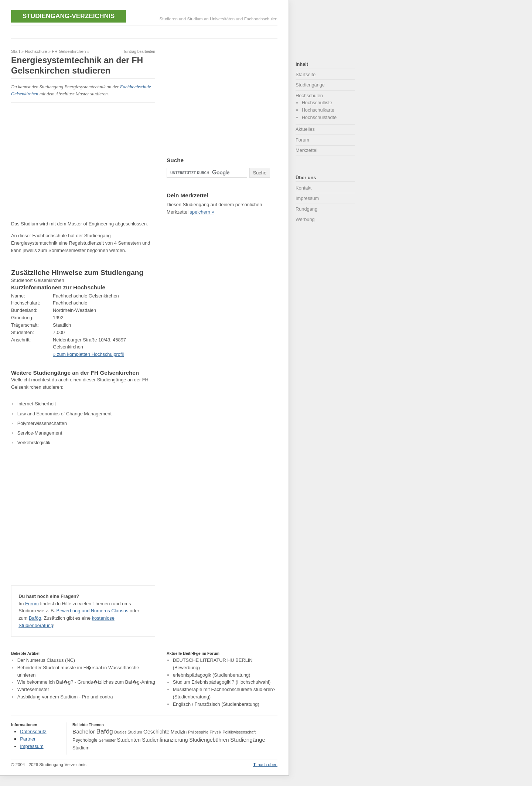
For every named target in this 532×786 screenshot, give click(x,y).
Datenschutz (33, 731)
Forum (32, 604)
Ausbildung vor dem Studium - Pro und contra (65, 697)
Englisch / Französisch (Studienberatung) (216, 704)
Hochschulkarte (318, 110)
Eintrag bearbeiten (140, 52)
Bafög (35, 618)
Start (16, 51)
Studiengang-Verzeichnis (69, 16)
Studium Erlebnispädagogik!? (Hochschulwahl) (222, 682)
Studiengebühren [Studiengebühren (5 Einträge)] (209, 740)
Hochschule (36, 51)
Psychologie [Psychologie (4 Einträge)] (85, 740)
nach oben (267, 765)
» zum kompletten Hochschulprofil (88, 354)
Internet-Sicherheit (37, 404)
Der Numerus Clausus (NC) (46, 660)
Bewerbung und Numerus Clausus (93, 611)
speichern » (202, 212)
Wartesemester (33, 689)
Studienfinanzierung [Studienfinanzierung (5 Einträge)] (165, 740)
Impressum (307, 198)
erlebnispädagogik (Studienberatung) (212, 675)
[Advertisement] (146, 31)
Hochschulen (309, 96)
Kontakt (303, 188)
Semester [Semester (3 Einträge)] (107, 740)
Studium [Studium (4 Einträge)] (81, 748)
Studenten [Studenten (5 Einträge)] (129, 740)
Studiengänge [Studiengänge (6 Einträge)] (248, 740)
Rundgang (306, 209)
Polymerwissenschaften (42, 423)
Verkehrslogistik (34, 443)
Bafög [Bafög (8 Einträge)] (104, 731)
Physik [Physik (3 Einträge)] (216, 732)
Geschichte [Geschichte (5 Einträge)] (156, 732)
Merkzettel (306, 150)
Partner (28, 739)
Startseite (306, 74)
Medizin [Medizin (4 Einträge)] (179, 732)
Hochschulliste (317, 103)
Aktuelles (305, 129)
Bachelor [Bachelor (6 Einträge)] (84, 731)
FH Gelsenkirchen (69, 51)
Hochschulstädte (319, 117)
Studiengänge (310, 85)
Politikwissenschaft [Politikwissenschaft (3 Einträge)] (239, 732)
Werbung (305, 219)
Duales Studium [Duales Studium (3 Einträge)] (128, 732)
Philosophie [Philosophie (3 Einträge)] (198, 732)
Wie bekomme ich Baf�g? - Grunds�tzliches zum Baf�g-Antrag (86, 682)
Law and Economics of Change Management (64, 414)
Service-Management (40, 433)
